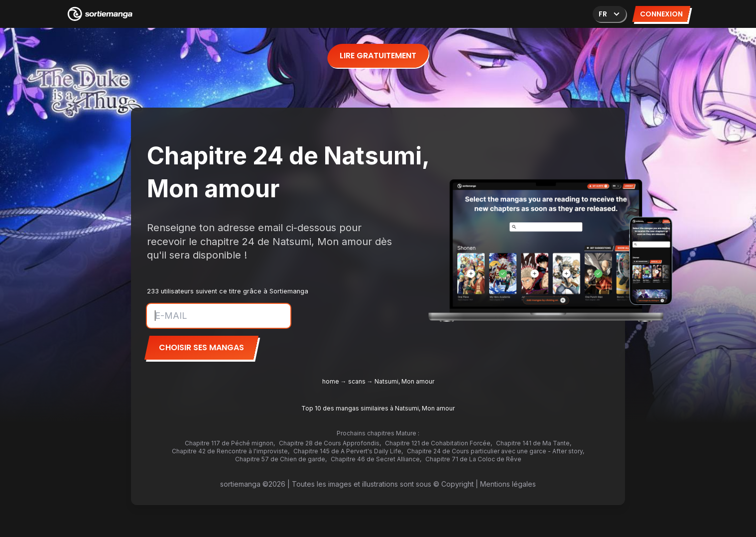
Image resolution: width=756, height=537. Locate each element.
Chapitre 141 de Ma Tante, (534, 443)
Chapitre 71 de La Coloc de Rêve (473, 459)
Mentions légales (508, 484)
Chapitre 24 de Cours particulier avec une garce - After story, (496, 451)
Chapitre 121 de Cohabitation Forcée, (439, 443)
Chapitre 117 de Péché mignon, (230, 443)
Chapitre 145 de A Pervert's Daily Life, (348, 451)
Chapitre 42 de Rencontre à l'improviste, (231, 451)
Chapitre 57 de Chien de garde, (281, 459)
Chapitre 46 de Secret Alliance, (376, 459)
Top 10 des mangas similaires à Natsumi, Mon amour (378, 408)
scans (357, 381)
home (331, 381)
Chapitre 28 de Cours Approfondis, (330, 443)
